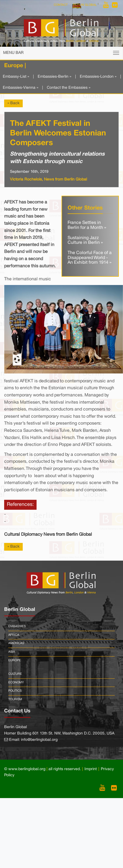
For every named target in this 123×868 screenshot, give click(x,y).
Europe (15, 660)
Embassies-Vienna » (20, 88)
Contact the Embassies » (69, 88)
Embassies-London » (98, 77)
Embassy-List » (16, 77)
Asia (12, 652)
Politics (15, 691)
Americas (16, 643)
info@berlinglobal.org (39, 740)
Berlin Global (85, 5)
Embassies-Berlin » (54, 77)
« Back (13, 103)
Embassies (17, 626)
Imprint (91, 769)
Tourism (15, 699)
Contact (61, 5)
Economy (16, 683)
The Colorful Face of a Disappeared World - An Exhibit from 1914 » (90, 258)
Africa (14, 635)
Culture (15, 674)
